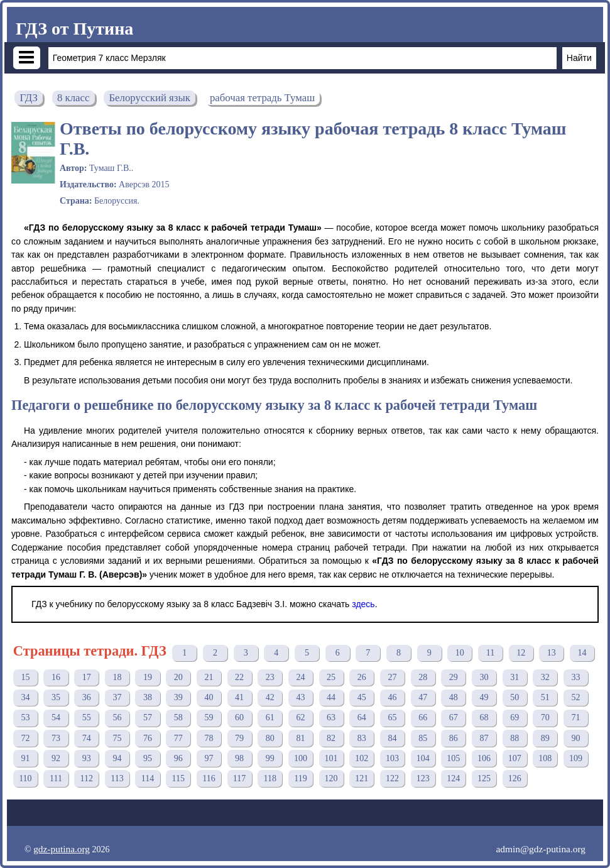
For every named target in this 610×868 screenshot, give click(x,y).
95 (148, 758)
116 (209, 778)
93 (87, 758)
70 (545, 717)
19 (148, 677)
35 (56, 697)
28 (423, 677)
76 (148, 738)
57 (148, 717)
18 (117, 677)
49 (484, 697)
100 (301, 758)
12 (521, 653)
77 (178, 738)
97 (209, 758)
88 (515, 738)
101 (331, 758)
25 (331, 677)
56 (117, 717)
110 (25, 778)
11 (490, 653)
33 (575, 677)
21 (209, 677)
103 (392, 758)
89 (545, 738)
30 (484, 677)
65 (392, 717)
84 (392, 738)
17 (87, 677)
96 (178, 758)
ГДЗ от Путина (74, 29)
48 (454, 697)
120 (331, 778)
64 (362, 717)
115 (178, 778)
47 (423, 697)
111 (56, 778)
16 (56, 677)
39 (178, 697)
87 (484, 738)
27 (392, 677)
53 (25, 717)
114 (148, 778)
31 (515, 677)
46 (392, 697)
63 (331, 717)
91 (25, 758)
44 (331, 697)
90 (575, 738)
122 (392, 778)
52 (575, 697)
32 (545, 677)
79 (239, 738)
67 (454, 717)
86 (454, 738)
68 (484, 717)
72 (25, 738)
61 (270, 717)
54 (56, 717)
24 (300, 677)
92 (56, 758)
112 (86, 778)
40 (209, 697)
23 (270, 677)
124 (453, 778)
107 (515, 758)
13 (552, 653)
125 (484, 778)
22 (239, 677)
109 (576, 758)
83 (362, 738)
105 (453, 758)
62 (300, 717)
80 (270, 738)
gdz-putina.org (62, 849)
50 (515, 697)
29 (454, 677)
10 (460, 653)
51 (545, 697)
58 (178, 717)
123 (423, 778)
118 (270, 778)
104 (423, 758)
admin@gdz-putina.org (541, 849)
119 (300, 778)
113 (117, 778)
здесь (363, 604)
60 (239, 717)
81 (300, 738)
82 (331, 738)
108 (545, 758)
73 (56, 738)
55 (87, 717)
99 (270, 758)
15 (25, 677)
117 (239, 778)
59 (209, 717)
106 (484, 758)
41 (239, 697)
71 (575, 717)
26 (362, 677)
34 (25, 697)
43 (300, 697)
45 (362, 697)
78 (209, 738)
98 (239, 758)
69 (515, 717)
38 (148, 697)
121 (362, 778)
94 (117, 758)
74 (87, 738)
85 (423, 738)
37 (117, 697)
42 (270, 697)
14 (582, 653)
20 (178, 677)
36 (87, 697)
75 (117, 738)
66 (423, 717)
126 (515, 778)
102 (362, 758)
